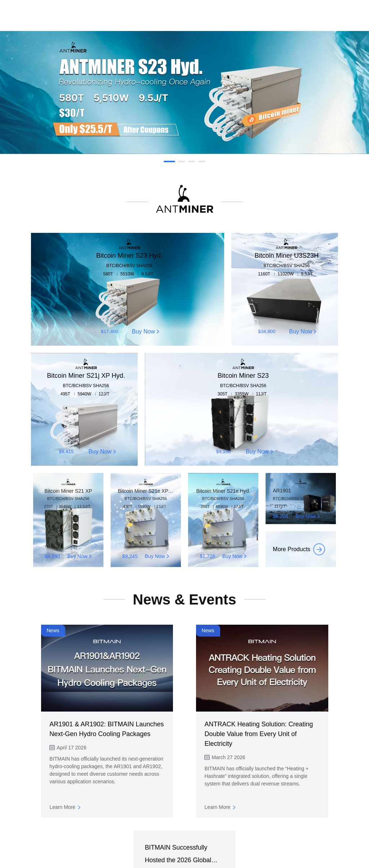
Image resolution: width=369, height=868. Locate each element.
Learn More (309, 807)
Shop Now (184, 842)
